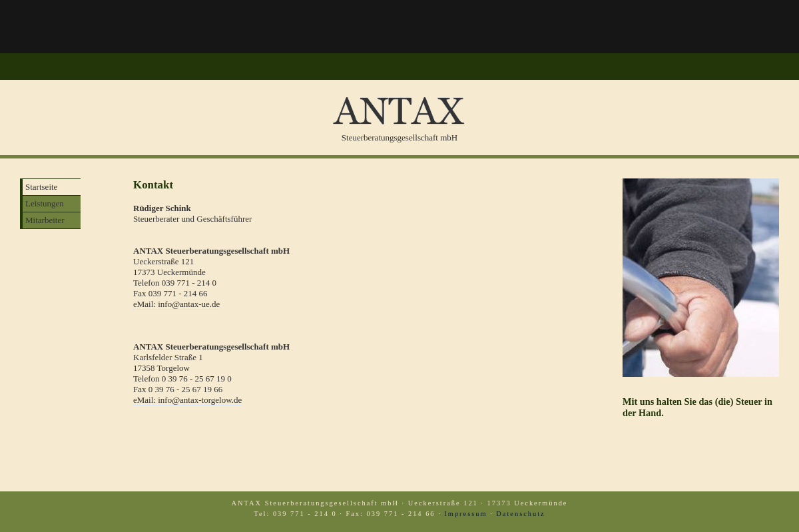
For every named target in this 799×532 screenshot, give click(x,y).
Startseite (41, 187)
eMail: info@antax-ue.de (176, 304)
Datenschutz (520, 514)
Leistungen (45, 203)
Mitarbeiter (45, 220)
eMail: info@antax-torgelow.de (187, 400)
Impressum (465, 514)
